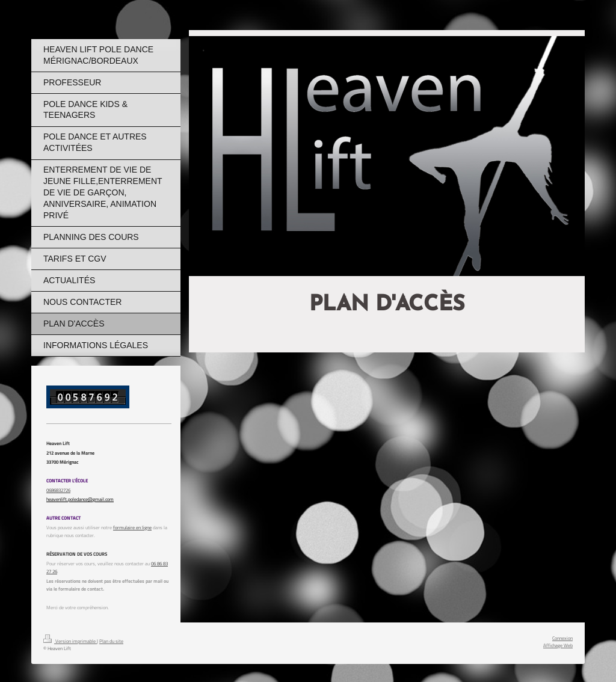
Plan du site (111, 641)
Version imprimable (70, 641)
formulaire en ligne (132, 527)
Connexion (562, 638)
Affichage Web (558, 645)
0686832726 (58, 490)
